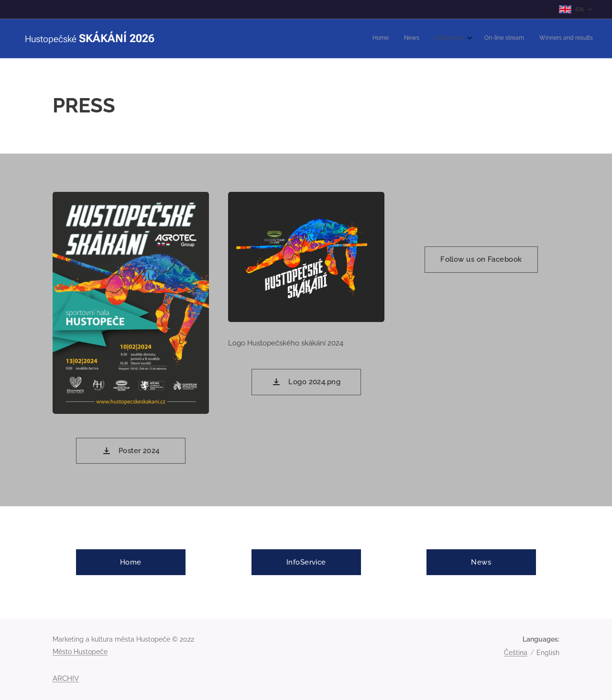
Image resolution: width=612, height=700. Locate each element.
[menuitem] (530, 39)
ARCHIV (66, 678)
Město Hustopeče (80, 652)
